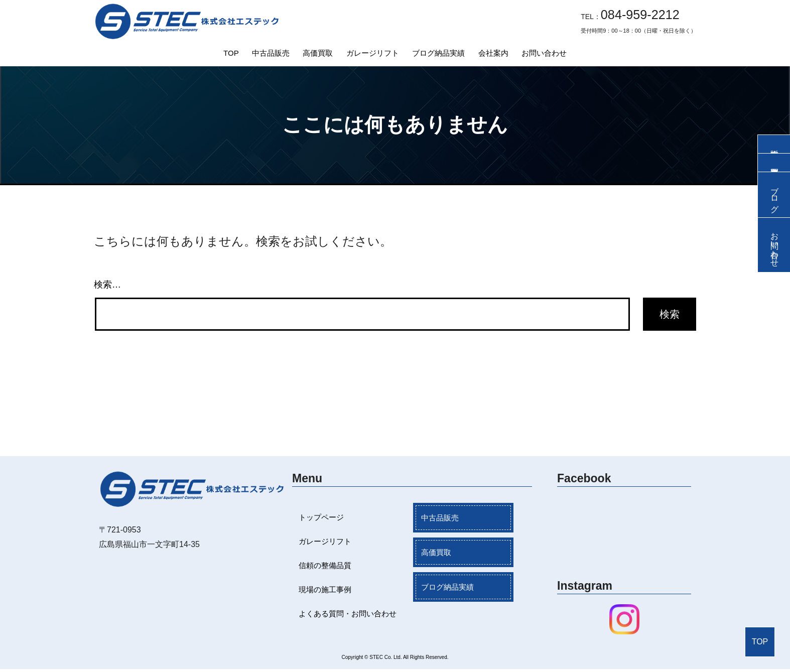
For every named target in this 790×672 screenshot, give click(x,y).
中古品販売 (271, 53)
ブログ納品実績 (438, 53)
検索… (107, 285)
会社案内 (493, 53)
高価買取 (318, 53)
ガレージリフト (373, 53)
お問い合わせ (544, 53)
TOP (231, 53)
